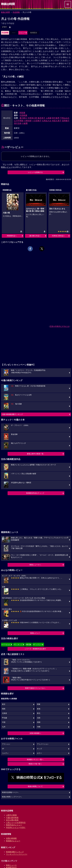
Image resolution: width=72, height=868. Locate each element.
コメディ (5, 753)
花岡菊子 (66, 121)
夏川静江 (23, 118)
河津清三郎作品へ (58, 236)
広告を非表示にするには (59, 326)
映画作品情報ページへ (10, 792)
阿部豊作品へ (12, 236)
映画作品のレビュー (14, 825)
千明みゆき (65, 118)
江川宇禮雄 (19, 121)
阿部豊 (22, 113)
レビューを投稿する (35, 172)
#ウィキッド (18, 644)
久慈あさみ (47, 121)
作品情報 (16, 12)
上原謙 (49, 118)
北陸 (39, 718)
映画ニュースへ (35, 565)
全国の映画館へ (35, 733)
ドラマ (4, 27)
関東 (39, 704)
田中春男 (56, 118)
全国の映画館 (11, 838)
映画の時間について (35, 786)
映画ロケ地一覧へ (35, 764)
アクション (6, 744)
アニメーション (43, 744)
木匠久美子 (57, 121)
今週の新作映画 (12, 818)
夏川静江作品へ (35, 236)
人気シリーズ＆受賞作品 (16, 823)
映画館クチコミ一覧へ (35, 760)
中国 (4, 722)
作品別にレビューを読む (16, 827)
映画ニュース (11, 865)
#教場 (28, 644)
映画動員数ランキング (15, 852)
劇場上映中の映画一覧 (35, 454)
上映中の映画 (11, 815)
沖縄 (39, 727)
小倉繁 (25, 123)
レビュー (22, 33)
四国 (39, 722)
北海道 (4, 713)
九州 (4, 727)
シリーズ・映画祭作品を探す (35, 649)
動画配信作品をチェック (35, 493)
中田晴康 (23, 115)
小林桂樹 (28, 121)
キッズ (39, 749)
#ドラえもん (6, 644)
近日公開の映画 (12, 820)
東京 (4, 704)
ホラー (39, 753)
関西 (4, 709)
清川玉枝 (18, 123)
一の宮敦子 (37, 121)
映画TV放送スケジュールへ (35, 688)
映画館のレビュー (13, 841)
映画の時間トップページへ (12, 797)
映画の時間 (5, 12)
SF (3, 749)
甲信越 (4, 718)
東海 (39, 709)
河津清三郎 (32, 118)
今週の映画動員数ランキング (12, 414)
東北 (39, 713)
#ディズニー (37, 644)
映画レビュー (35, 633)
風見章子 (41, 118)
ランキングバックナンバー (17, 854)
